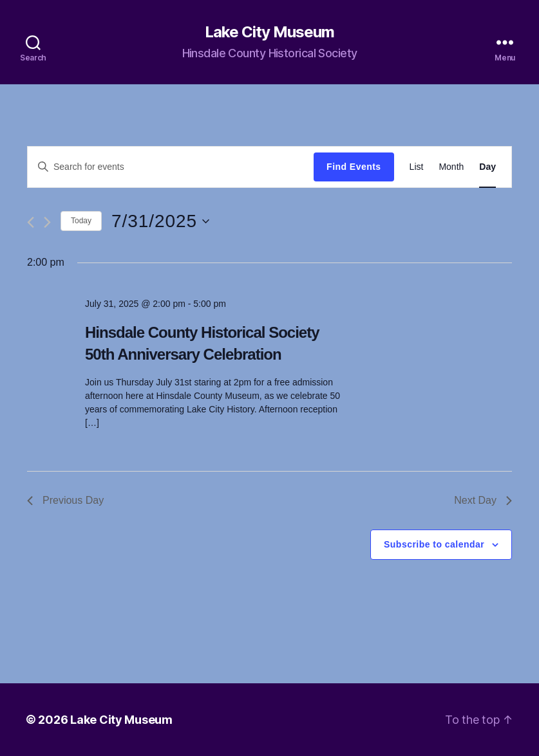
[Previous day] (31, 222)
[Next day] (47, 222)
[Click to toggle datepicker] (160, 221)
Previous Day (65, 500)
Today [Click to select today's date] (81, 221)
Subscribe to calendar (434, 544)
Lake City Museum (269, 32)
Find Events (354, 167)
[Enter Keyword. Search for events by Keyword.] (171, 167)
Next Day (483, 500)
